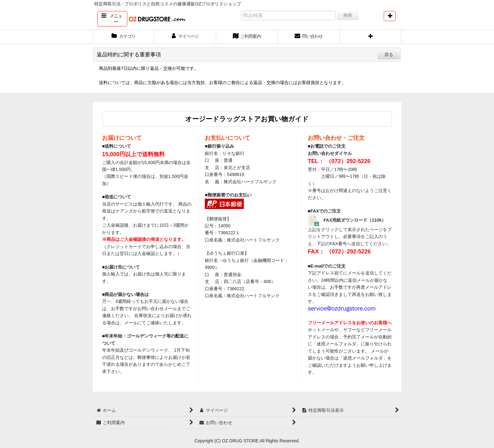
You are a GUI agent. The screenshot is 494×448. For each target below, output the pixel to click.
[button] (112, 19)
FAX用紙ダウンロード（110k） (355, 220)
